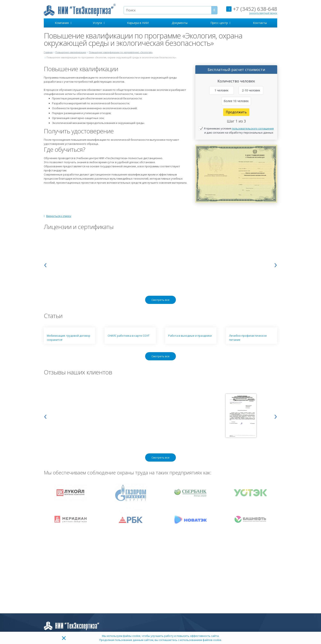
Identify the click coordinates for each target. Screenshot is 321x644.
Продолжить (236, 112)
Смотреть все (160, 300)
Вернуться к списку (58, 216)
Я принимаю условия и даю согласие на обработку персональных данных (239, 130)
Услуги (99, 23)
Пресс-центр (220, 23)
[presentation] (45, 264)
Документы (180, 23)
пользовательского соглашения (253, 128)
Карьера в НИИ (138, 23)
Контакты (260, 23)
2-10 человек (251, 90)
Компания (63, 23)
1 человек (222, 90)
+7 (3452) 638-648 (252, 9)
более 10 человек (236, 101)
